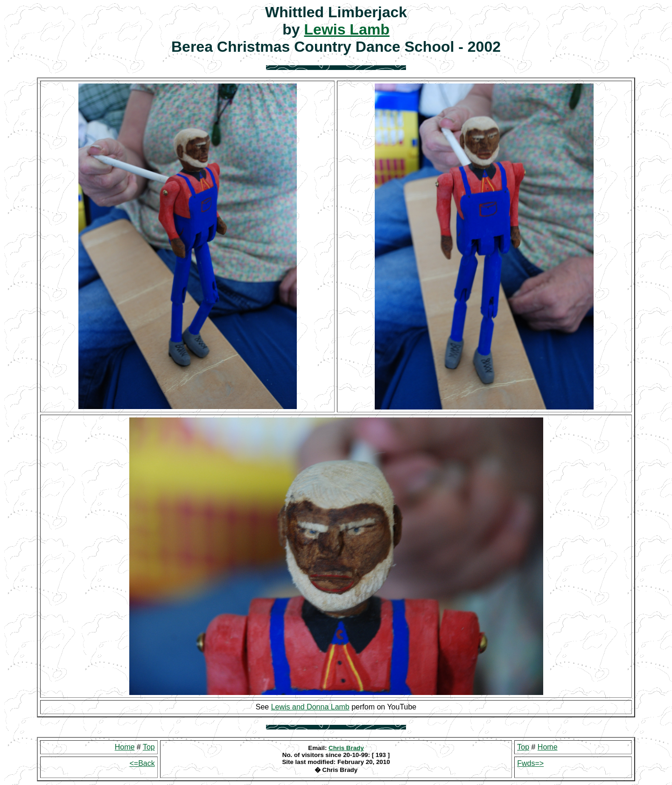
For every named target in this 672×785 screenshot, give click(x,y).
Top (149, 747)
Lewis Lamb (347, 29)
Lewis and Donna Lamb (310, 707)
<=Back (142, 763)
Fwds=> (530, 763)
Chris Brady (346, 748)
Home (125, 747)
